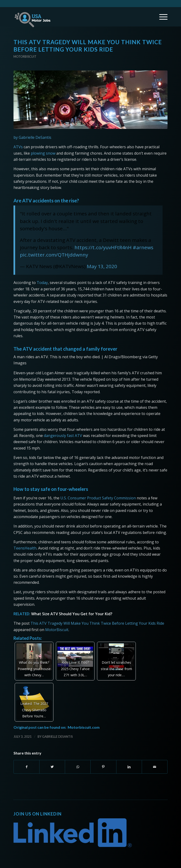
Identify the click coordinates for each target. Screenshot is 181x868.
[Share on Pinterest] (103, 767)
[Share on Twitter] (52, 767)
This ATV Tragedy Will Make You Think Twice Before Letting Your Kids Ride (97, 623)
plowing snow (43, 153)
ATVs (18, 147)
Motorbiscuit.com (84, 727)
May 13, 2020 (102, 266)
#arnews (143, 247)
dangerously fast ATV (63, 436)
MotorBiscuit (57, 630)
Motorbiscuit (25, 57)
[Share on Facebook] (26, 767)
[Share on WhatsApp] (78, 767)
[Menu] (161, 17)
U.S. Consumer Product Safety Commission (98, 498)
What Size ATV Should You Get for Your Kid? (72, 614)
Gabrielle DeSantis (57, 737)
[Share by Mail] (155, 767)
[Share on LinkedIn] (129, 767)
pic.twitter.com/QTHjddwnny (54, 255)
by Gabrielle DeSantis (32, 137)
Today (42, 283)
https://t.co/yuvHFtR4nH (103, 247)
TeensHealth (25, 548)
